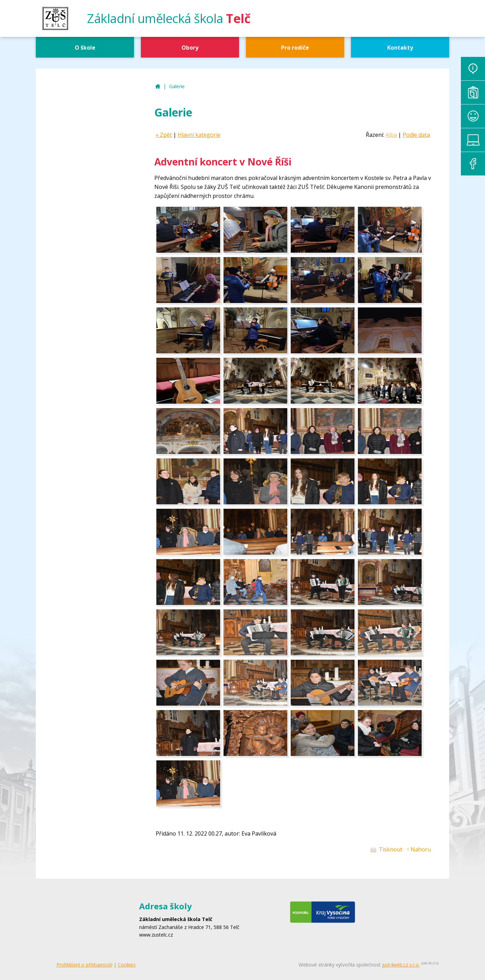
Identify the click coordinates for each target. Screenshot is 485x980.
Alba (391, 135)
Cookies (127, 965)
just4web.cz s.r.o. (401, 965)
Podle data (416, 135)
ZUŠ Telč (158, 87)
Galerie (177, 86)
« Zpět (164, 135)
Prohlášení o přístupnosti (84, 965)
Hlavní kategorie (199, 135)
